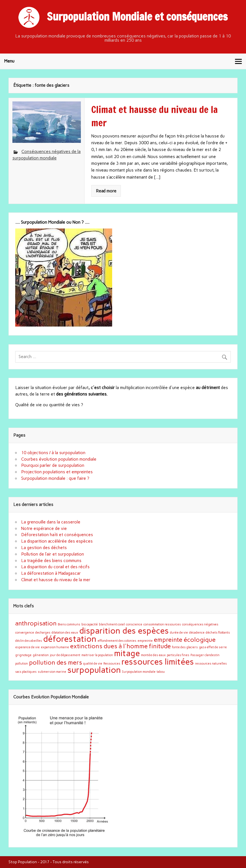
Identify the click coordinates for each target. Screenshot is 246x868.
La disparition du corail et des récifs (55, 567)
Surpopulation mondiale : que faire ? (55, 478)
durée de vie (179, 633)
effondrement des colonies (117, 641)
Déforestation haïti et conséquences (57, 535)
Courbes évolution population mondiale (59, 459)
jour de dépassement (65, 655)
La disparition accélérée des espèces (57, 541)
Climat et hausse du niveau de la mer (56, 580)
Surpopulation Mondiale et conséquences (137, 17)
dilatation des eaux (65, 633)
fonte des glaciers (185, 647)
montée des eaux (153, 655)
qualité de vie (93, 664)
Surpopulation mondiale (139, 672)
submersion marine (52, 672)
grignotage (23, 655)
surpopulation (94, 670)
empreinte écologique (185, 640)
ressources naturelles (211, 664)
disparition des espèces (124, 631)
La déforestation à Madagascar (51, 573)
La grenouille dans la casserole (51, 522)
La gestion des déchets (44, 548)
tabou (161, 672)
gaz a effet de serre (213, 647)
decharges (43, 633)
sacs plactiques (26, 672)
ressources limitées (158, 662)
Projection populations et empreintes (57, 472)
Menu (9, 61)
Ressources (112, 664)
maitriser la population (97, 655)
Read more (106, 191)
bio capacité (90, 624)
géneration (41, 655)
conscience (134, 624)
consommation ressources (162, 624)
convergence (25, 633)
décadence (197, 633)
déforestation (70, 639)
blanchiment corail (112, 624)
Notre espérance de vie (44, 529)
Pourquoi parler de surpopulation (53, 465)
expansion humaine (55, 647)
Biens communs (69, 624)
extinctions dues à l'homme (109, 646)
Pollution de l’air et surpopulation (53, 554)
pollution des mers (56, 662)
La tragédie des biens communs (51, 561)
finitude (160, 646)
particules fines (178, 655)
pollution (22, 664)
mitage (127, 653)
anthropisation (36, 623)
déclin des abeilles (29, 641)
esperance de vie (27, 647)
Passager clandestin (205, 655)
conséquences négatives (200, 624)
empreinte (145, 641)
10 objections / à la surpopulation (53, 453)
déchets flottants (218, 633)
